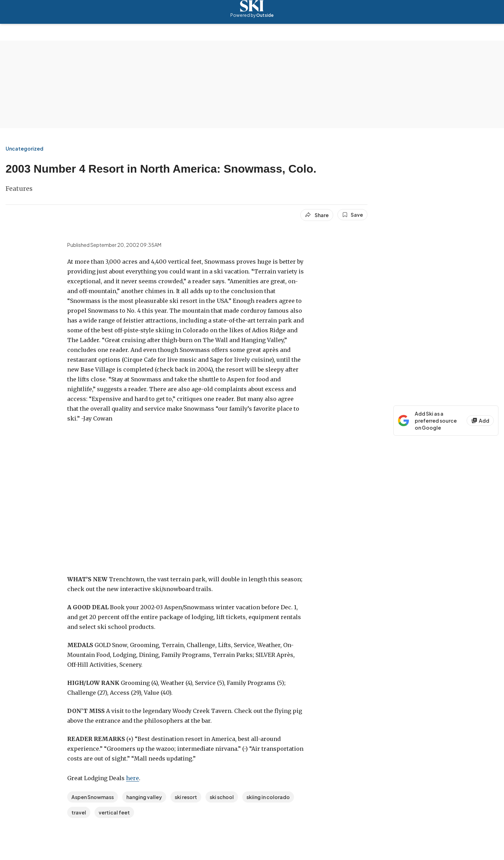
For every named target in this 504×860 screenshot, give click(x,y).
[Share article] (317, 215)
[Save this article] (352, 215)
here (132, 778)
